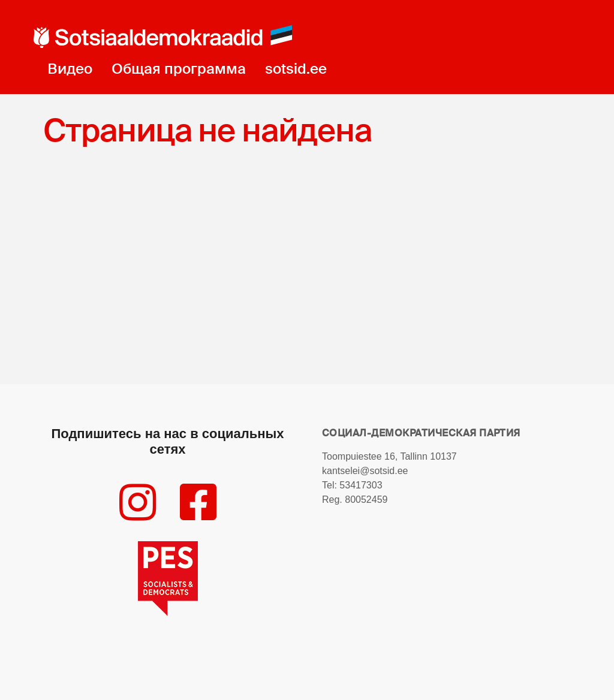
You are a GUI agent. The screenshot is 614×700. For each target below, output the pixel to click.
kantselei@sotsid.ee (365, 471)
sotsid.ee (296, 69)
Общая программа (179, 69)
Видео (70, 69)
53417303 (361, 485)
